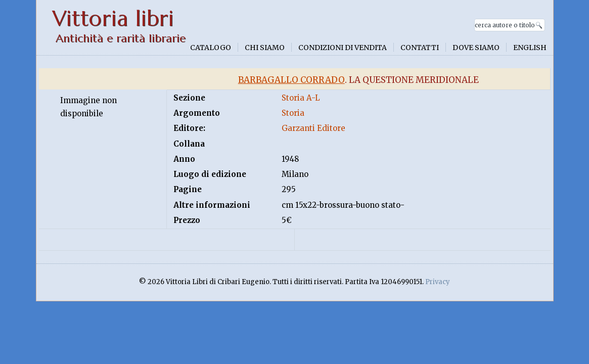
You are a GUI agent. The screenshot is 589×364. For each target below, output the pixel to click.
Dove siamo (476, 48)
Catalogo (211, 48)
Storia (293, 113)
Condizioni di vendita (343, 48)
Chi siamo (265, 48)
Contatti (420, 48)
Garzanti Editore (313, 128)
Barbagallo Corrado (291, 80)
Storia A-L (301, 98)
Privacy (438, 282)
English (530, 48)
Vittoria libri (113, 18)
